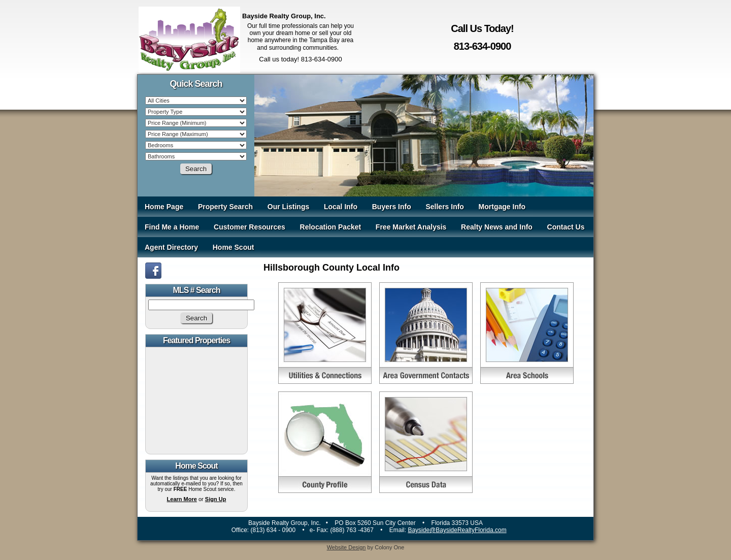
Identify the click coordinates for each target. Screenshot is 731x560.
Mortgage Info (502, 207)
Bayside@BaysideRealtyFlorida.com (457, 530)
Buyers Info (392, 207)
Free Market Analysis (411, 227)
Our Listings (288, 207)
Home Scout (234, 247)
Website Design (346, 547)
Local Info (341, 207)
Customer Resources (250, 227)
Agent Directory (171, 247)
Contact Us (566, 227)
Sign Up (216, 499)
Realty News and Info (497, 227)
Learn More (182, 499)
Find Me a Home (172, 227)
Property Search (225, 207)
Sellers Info (444, 207)
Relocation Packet (331, 227)
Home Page (164, 207)
